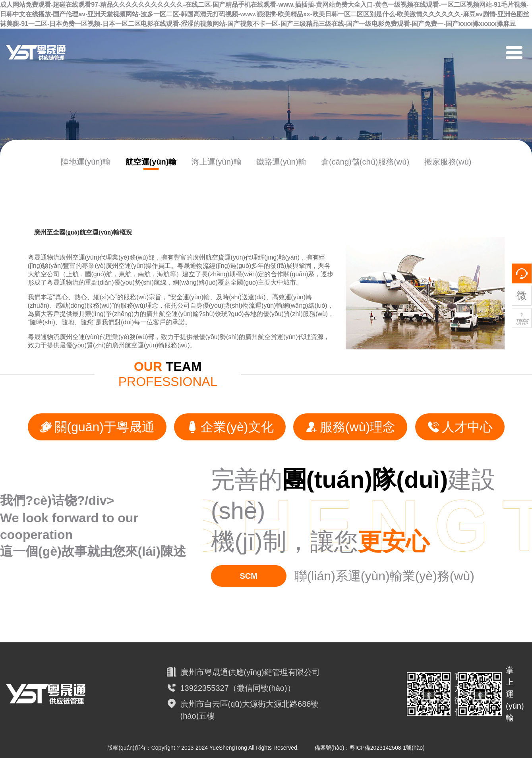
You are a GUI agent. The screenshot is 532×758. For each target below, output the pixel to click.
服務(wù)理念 (350, 427)
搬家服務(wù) (448, 162)
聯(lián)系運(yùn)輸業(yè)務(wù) (384, 576)
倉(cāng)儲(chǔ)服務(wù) (365, 162)
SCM (248, 576)
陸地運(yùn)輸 (86, 162)
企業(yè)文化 (230, 427)
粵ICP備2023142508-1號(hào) (387, 748)
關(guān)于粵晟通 (97, 427)
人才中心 (460, 427)
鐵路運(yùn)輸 (281, 162)
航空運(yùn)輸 (151, 162)
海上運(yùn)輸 (217, 162)
